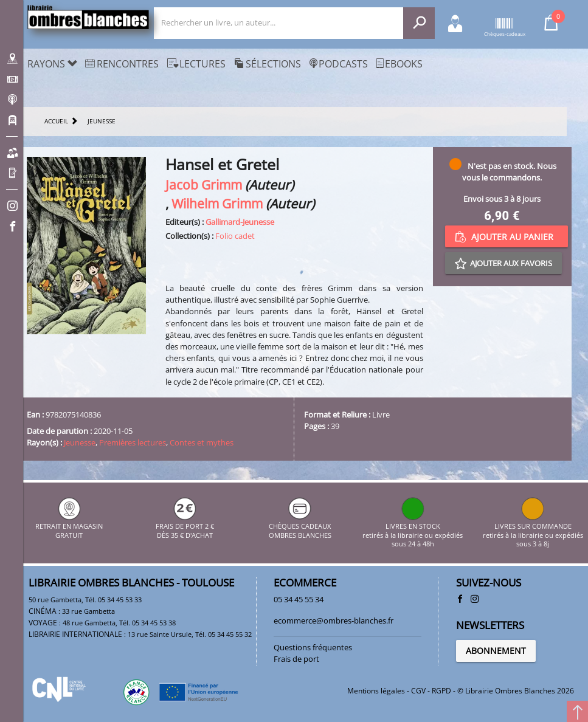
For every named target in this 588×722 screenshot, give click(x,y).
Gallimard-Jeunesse (240, 222)
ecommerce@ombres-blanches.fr (334, 621)
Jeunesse (80, 442)
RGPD (441, 691)
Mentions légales (376, 691)
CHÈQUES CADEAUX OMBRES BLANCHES (300, 527)
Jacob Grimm (204, 184)
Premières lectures (133, 442)
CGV (418, 691)
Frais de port (296, 659)
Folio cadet (235, 236)
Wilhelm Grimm (217, 203)
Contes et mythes (202, 442)
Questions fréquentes (313, 647)
